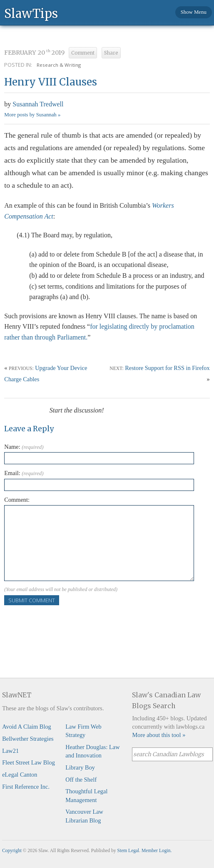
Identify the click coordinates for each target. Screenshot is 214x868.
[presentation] (67, 621)
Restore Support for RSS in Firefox (167, 368)
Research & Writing (59, 65)
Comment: (17, 500)
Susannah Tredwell (38, 104)
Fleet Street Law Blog (29, 762)
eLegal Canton (20, 775)
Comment (83, 53)
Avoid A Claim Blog (27, 727)
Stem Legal (128, 850)
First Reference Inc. (26, 787)
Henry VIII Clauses (51, 82)
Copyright (12, 850)
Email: (24, 473)
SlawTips (31, 13)
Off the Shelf (81, 780)
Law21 (10, 751)
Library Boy (80, 767)
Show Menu (194, 12)
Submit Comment (32, 600)
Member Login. (157, 850)
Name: (24, 447)
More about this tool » (159, 735)
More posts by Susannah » (32, 115)
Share (111, 53)
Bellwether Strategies (28, 739)
